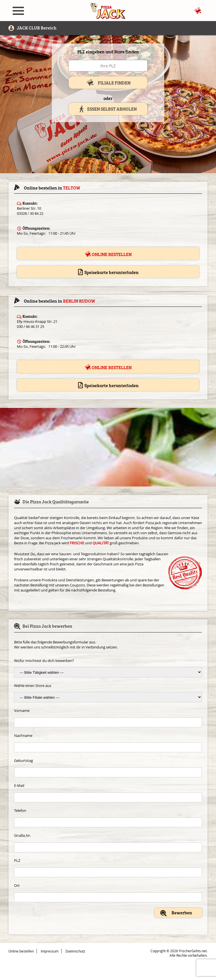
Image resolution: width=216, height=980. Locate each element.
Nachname (23, 735)
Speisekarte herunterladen (108, 272)
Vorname (22, 711)
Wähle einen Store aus (33, 686)
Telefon (20, 810)
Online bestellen (108, 254)
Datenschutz (75, 951)
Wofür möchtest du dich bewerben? (44, 661)
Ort (17, 885)
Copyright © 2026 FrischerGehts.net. (179, 951)
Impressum (50, 951)
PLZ (17, 860)
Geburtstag (23, 760)
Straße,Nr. (22, 835)
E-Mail (19, 785)
